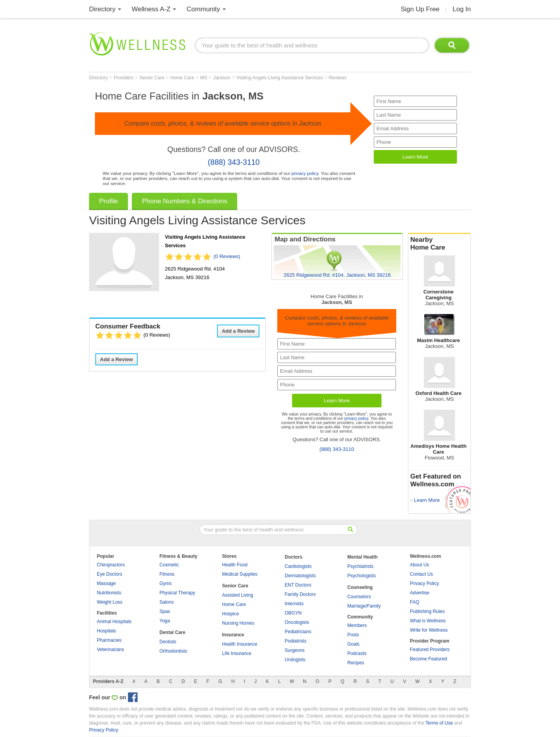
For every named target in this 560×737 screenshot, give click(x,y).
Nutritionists (109, 593)
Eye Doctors (109, 574)
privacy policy (305, 173)
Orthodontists (173, 651)
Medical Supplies (240, 574)
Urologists (295, 660)
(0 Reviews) (227, 256)
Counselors (359, 597)
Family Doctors (300, 594)
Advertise (420, 593)
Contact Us (421, 574)
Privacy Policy (424, 583)
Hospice (230, 614)
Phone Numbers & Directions (185, 201)
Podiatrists (296, 641)
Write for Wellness (429, 630)
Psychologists (361, 576)
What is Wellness (428, 621)
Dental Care (172, 632)
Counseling (360, 587)
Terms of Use (439, 723)
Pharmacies (109, 640)
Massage (106, 583)
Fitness (167, 574)
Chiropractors (111, 565)
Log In (462, 9)
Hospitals (106, 631)
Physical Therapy (177, 593)
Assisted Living (238, 595)
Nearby (439, 244)
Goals (353, 644)
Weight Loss (110, 602)
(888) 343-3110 (234, 162)
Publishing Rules (427, 611)
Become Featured (428, 659)
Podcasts (357, 653)
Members (357, 625)
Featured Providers (430, 650)
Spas (165, 611)
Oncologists (297, 622)
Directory (102, 9)
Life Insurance (237, 653)
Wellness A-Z (151, 9)
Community (203, 9)
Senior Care (153, 78)
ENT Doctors (298, 585)
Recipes (356, 663)
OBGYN (293, 613)
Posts (353, 635)
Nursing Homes (238, 623)
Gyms (165, 583)
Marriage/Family (364, 606)
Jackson (222, 78)
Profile (108, 201)
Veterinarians (110, 650)
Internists (294, 604)
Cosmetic (169, 565)
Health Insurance (240, 644)
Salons (167, 602)
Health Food (235, 565)
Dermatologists (300, 576)
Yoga (165, 621)
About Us (419, 565)
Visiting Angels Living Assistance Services (280, 78)
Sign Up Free (420, 9)
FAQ (415, 602)
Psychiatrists (360, 566)
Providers (124, 78)
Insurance (233, 635)
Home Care (183, 78)
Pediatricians (298, 632)
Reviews (338, 78)
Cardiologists (298, 566)
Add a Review (238, 331)
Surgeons (295, 650)
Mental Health (362, 557)
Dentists (168, 642)
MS (204, 78)
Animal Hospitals (114, 622)
